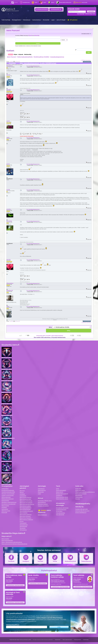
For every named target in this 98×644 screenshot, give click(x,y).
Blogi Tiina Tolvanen (25, 518)
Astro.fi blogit (61, 20)
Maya (36, 3)
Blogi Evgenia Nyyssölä (26, 511)
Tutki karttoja (6, 20)
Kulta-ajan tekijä (80, 490)
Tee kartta (23, 528)
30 (13, 61)
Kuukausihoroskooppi (8, 490)
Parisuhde (46, 20)
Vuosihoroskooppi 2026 (8, 492)
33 (17, 61)
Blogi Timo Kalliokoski (26, 501)
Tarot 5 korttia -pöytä (62, 497)
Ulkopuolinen (10, 283)
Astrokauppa (56, 9)
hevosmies (9, 221)
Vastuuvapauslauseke (67, 640)
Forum (22, 521)
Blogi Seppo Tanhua (25, 497)
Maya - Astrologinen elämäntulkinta (12, 542)
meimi (8, 121)
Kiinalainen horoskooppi (9, 504)
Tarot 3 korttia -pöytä (62, 499)
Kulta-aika (82, 3)
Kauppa (78, 499)
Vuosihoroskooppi (61, 510)
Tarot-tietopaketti (61, 490)
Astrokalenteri (42, 9)
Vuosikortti (59, 495)
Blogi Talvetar (24, 513)
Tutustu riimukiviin (43, 506)
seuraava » (89, 60)
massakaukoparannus (57, 57)
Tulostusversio (87, 62)
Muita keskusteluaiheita (25, 57)
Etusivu (16, 3)
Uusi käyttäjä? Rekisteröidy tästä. (86, 14)
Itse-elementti (60, 515)
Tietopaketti (23, 523)
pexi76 (8, 190)
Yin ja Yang (59, 511)
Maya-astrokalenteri (7, 540)
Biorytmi (22, 491)
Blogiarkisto (79, 495)
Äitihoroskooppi (6, 497)
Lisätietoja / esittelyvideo (15, 585)
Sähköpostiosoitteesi (13, 625)
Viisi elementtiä (60, 513)
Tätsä (8, 306)
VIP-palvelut (72, 20)
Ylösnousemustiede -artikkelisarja (85, 492)
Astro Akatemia (42, 515)
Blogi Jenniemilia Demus (27, 504)
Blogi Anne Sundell (25, 509)
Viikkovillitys (5, 489)
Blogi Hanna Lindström (26, 520)
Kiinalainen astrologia (65, 3)
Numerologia (26, 3)
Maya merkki (5, 506)
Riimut (53, 3)
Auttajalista (5, 509)
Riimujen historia (43, 504)
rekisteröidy (36, 36)
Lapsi (53, 20)
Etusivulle (4, 512)
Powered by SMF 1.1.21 (42, 336)
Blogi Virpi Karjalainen (26, 503)
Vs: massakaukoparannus (33, 66)
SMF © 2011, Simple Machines (56, 336)
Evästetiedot (86, 640)
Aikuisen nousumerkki (8, 494)
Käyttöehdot (58, 640)
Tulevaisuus (27, 20)
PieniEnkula (10, 66)
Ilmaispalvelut (16, 20)
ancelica (9, 209)
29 (11, 61)
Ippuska (9, 90)
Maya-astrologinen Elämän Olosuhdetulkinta (14, 544)
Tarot (45, 3)
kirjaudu (30, 36)
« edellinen (83, 60)
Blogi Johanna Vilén (25, 499)
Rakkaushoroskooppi (8, 499)
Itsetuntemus (37, 20)
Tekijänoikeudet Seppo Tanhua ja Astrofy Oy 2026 (20, 640)
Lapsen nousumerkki (8, 495)
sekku (8, 138)
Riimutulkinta (42, 502)
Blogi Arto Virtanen (25, 516)
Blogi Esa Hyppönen (26, 508)
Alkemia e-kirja (6, 511)
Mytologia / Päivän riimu (45, 501)
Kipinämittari (5, 501)
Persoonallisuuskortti (62, 494)
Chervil (8, 75)
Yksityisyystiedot (77, 640)
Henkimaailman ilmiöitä (41, 57)
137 (19, 61)
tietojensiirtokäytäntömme (28, 621)
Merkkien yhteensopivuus (9, 502)
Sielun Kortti (60, 492)
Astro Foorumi (13, 30)
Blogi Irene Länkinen (26, 514)
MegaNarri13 (10, 290)
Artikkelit (4, 507)
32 (15, 61)
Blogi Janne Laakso (25, 506)
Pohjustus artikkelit (81, 494)
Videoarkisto (79, 497)
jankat (8, 164)
